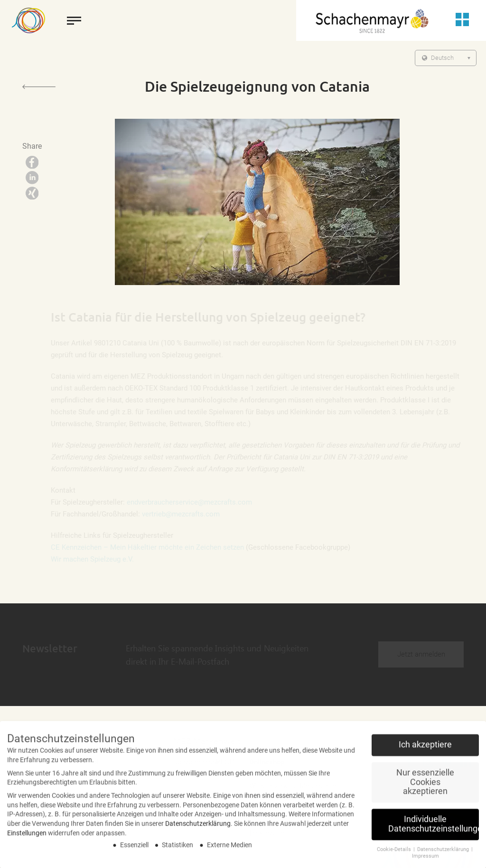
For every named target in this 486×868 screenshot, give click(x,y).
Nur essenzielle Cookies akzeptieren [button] (425, 786)
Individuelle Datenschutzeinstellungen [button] (434, 828)
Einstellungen (27, 836)
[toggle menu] (74, 20)
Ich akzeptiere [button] (425, 748)
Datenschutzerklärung (198, 827)
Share (32, 146)
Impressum (425, 860)
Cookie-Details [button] (395, 853)
